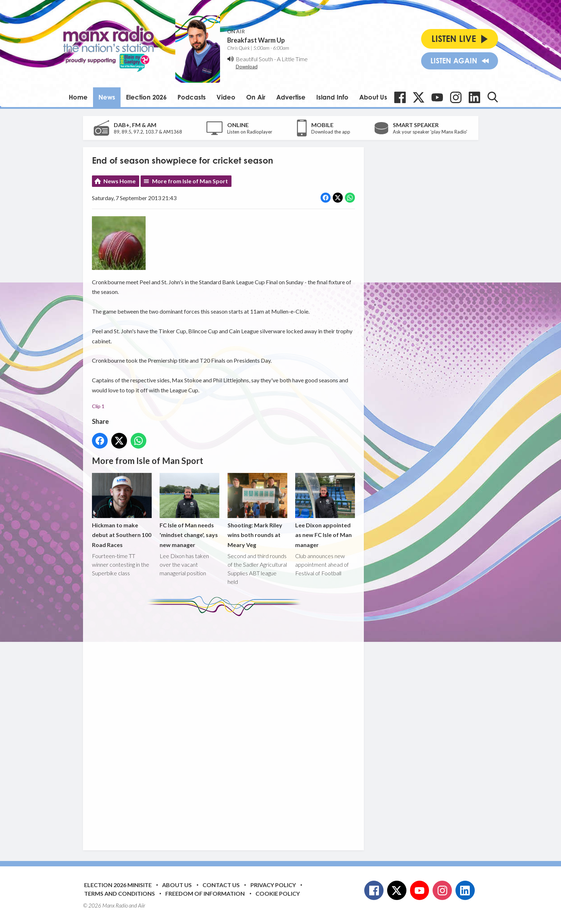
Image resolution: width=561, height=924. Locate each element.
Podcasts (192, 97)
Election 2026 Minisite (118, 885)
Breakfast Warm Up (256, 40)
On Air (256, 97)
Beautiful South (254, 59)
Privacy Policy (273, 885)
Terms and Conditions (119, 893)
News (107, 97)
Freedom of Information (205, 893)
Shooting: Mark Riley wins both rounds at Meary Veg (257, 511)
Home (78, 97)
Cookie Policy (278, 893)
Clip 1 (98, 406)
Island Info (332, 97)
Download (247, 67)
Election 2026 (146, 97)
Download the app (331, 132)
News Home (119, 181)
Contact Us (221, 885)
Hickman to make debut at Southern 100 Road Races (122, 511)
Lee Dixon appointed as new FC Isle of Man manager (325, 511)
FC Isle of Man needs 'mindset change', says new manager (189, 511)
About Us (373, 97)
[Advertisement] (226, 728)
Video (226, 97)
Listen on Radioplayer (250, 132)
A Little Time (292, 59)
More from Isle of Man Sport (190, 181)
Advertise (291, 97)
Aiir (142, 905)
